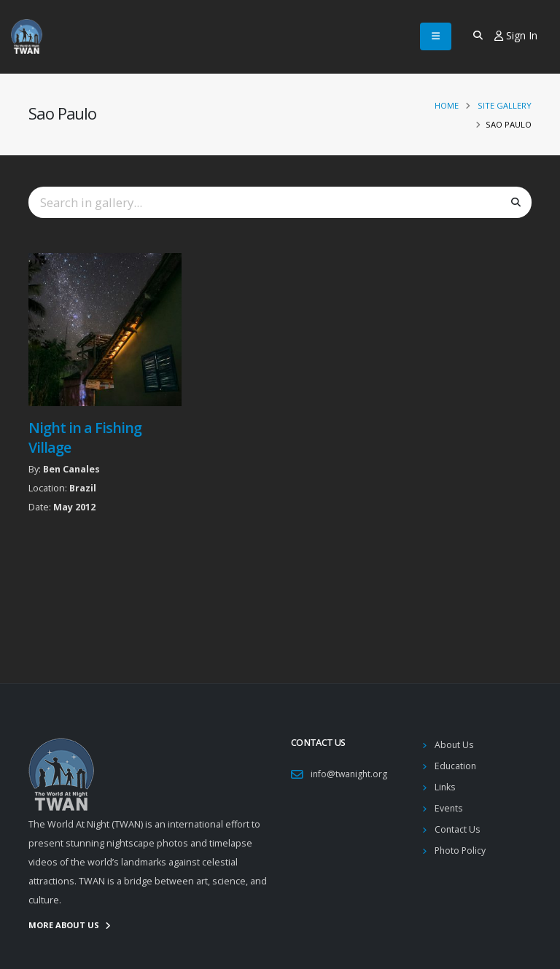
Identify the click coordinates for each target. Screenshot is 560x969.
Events (449, 808)
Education (456, 766)
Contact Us (458, 829)
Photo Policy (461, 851)
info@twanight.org (350, 774)
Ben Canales (71, 469)
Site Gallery (505, 105)
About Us (455, 745)
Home (447, 105)
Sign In (516, 35)
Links (446, 787)
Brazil (83, 488)
